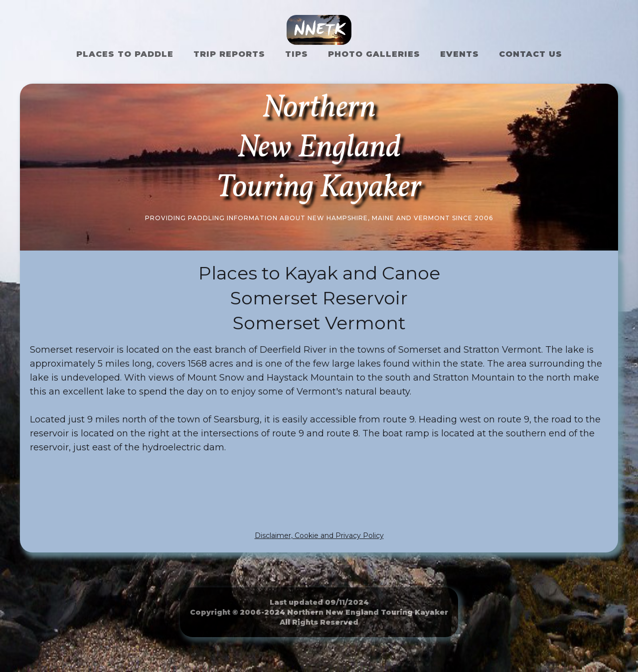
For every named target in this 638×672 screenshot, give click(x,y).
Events (460, 54)
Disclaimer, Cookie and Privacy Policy (319, 536)
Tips (297, 54)
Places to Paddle (125, 54)
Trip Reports (229, 54)
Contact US (531, 54)
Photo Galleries (374, 54)
